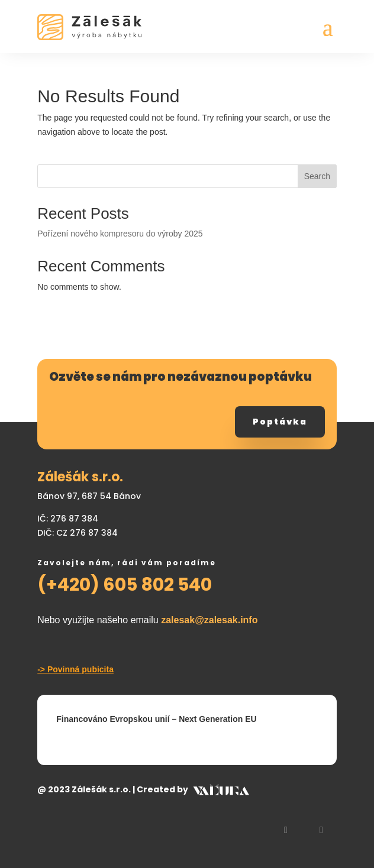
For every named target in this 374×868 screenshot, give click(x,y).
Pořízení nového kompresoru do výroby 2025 (120, 234)
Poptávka (280, 422)
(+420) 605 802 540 (125, 585)
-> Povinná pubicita (75, 669)
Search (317, 176)
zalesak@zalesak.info (209, 620)
